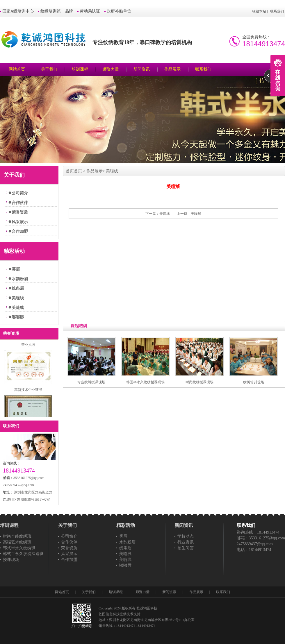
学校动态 (186, 536)
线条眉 (18, 288)
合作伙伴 (20, 203)
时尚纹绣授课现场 (199, 382)
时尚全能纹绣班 (17, 536)
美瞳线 (165, 214)
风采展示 (20, 222)
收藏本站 (259, 11)
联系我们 (277, 11)
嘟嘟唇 (18, 317)
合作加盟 (20, 231)
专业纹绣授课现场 (91, 382)
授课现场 (11, 560)
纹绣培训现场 (254, 382)
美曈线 (18, 298)
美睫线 (18, 308)
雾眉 (16, 269)
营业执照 (28, 347)
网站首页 (17, 69)
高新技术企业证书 (28, 392)
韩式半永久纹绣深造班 (23, 554)
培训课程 (80, 69)
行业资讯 (186, 542)
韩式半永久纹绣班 (19, 548)
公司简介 (20, 193)
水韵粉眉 (20, 279)
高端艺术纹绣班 (17, 542)
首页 (70, 171)
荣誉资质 (20, 212)
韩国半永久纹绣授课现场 (145, 382)
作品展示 (172, 69)
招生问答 (186, 548)
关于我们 (49, 69)
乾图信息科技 (109, 614)
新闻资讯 (142, 69)
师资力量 (111, 69)
